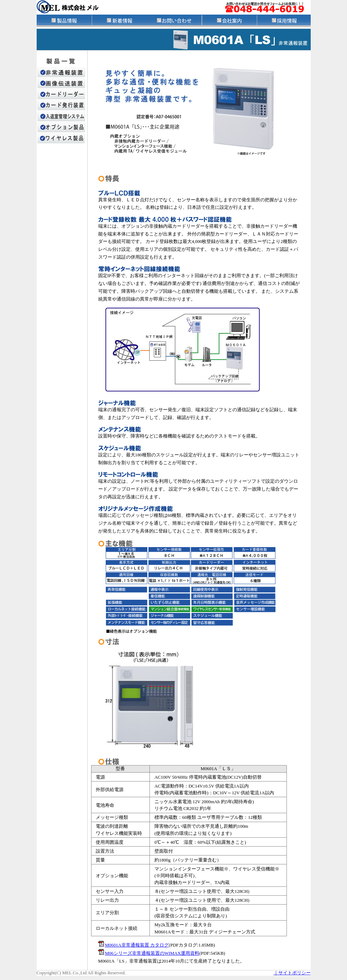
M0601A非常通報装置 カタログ (137, 945)
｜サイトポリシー (292, 973)
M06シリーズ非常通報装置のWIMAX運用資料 (152, 953)
